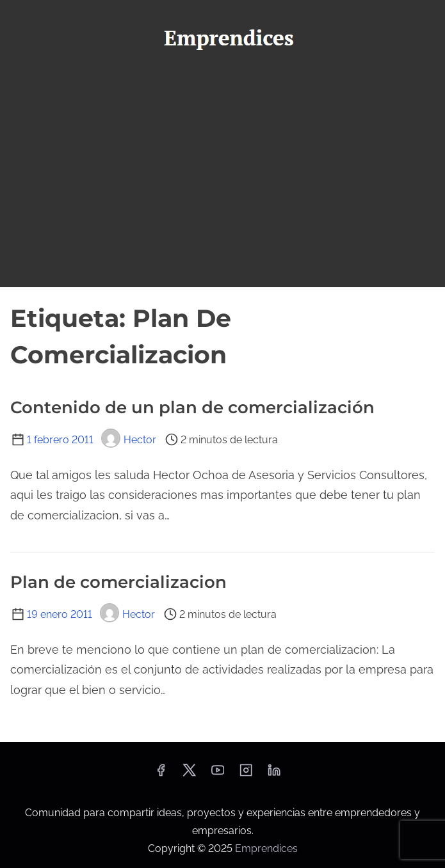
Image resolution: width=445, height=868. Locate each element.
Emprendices (266, 848)
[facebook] (161, 774)
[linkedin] (274, 774)
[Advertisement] (222, 161)
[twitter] (189, 774)
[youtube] (218, 774)
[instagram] (246, 774)
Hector (129, 440)
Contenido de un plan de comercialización (192, 407)
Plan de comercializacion (118, 582)
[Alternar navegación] (222, 272)
